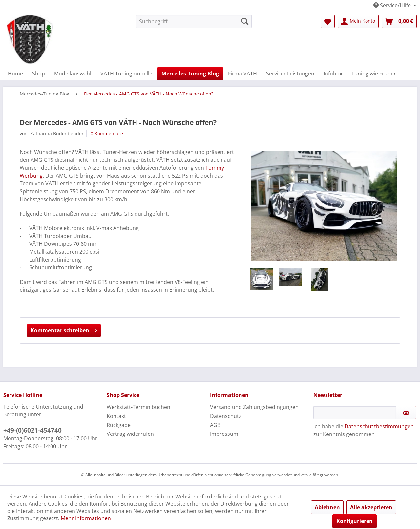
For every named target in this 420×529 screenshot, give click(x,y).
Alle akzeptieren (371, 507)
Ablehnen (327, 507)
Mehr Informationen (86, 518)
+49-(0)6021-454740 (32, 430)
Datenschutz (226, 416)
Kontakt (116, 416)
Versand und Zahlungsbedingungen (254, 407)
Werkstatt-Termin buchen (138, 407)
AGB (215, 425)
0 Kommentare (107, 133)
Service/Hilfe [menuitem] (393, 5)
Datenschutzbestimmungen (379, 426)
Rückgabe (119, 425)
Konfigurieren (355, 521)
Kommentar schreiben (64, 330)
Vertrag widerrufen (130, 434)
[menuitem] (194, 21)
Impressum (224, 434)
